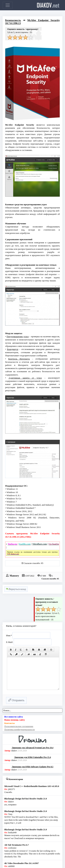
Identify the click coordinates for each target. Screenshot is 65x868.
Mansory (14, 575)
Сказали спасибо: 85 (33, 563)
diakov (48, 5)
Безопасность (13, 20)
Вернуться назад (16, 589)
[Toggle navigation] (8, 5)
